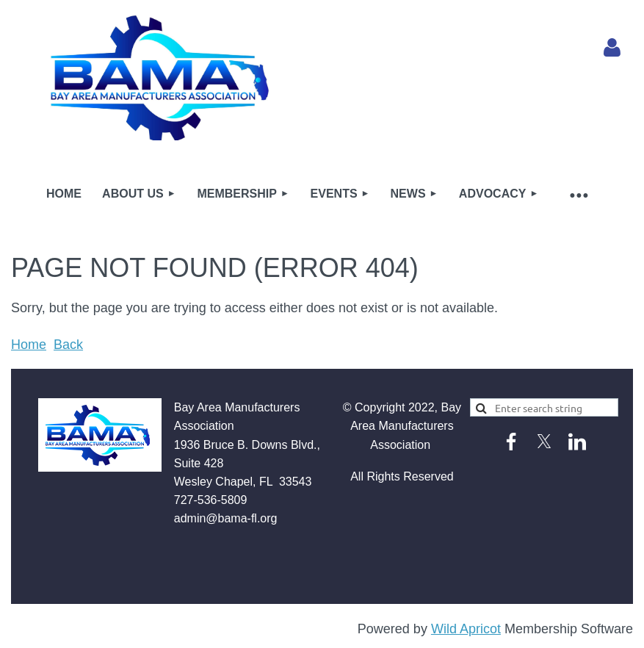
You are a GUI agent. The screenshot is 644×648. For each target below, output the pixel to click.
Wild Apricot (466, 629)
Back (68, 345)
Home (29, 345)
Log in (612, 48)
